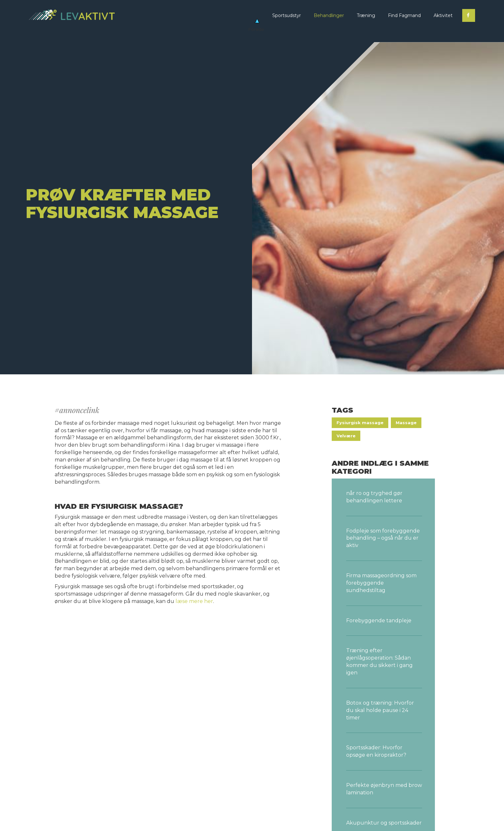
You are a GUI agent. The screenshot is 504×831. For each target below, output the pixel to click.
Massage (406, 423)
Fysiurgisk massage (360, 423)
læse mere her (194, 601)
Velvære (346, 436)
